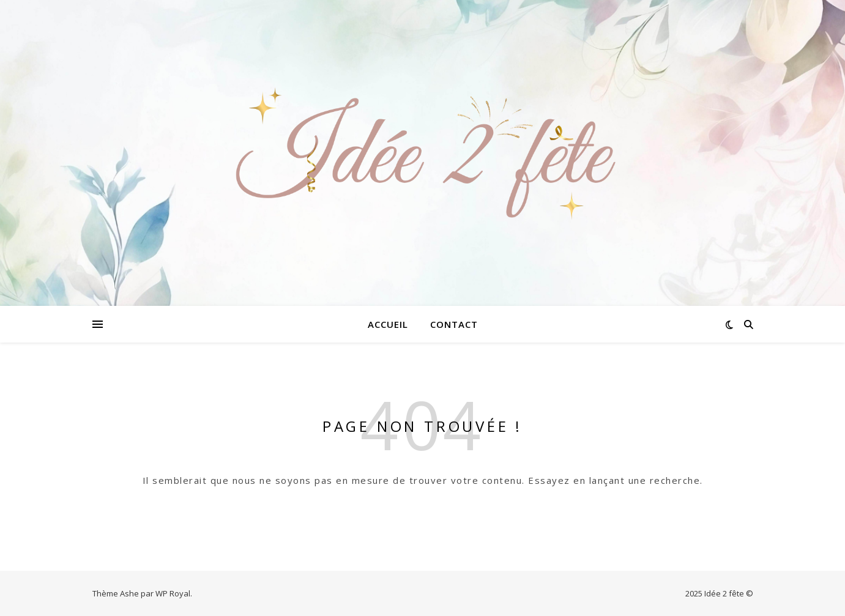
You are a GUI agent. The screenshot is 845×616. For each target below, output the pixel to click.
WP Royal (173, 593)
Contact (454, 324)
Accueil (388, 324)
